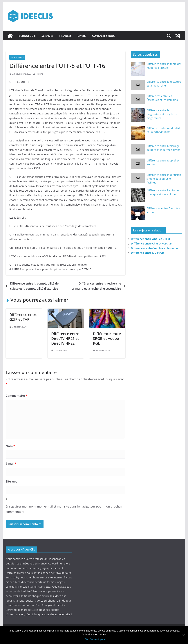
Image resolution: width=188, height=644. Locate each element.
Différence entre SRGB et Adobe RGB (107, 338)
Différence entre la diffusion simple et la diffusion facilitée (164, 179)
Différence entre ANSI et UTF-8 (150, 239)
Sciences (47, 36)
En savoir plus (97, 639)
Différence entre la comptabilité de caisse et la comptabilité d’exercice (32, 286)
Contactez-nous (104, 36)
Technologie (27, 36)
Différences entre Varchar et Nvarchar (155, 248)
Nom (10, 446)
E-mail (11, 464)
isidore (39, 74)
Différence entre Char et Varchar (151, 243)
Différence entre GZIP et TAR (23, 317)
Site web (12, 481)
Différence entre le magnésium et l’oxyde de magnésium (162, 114)
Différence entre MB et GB (147, 253)
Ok (87, 639)
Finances (65, 36)
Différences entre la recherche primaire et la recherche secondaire (98, 286)
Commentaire (16, 396)
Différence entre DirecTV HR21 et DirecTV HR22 (65, 338)
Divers (82, 36)
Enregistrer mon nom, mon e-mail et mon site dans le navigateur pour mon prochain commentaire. (64, 509)
